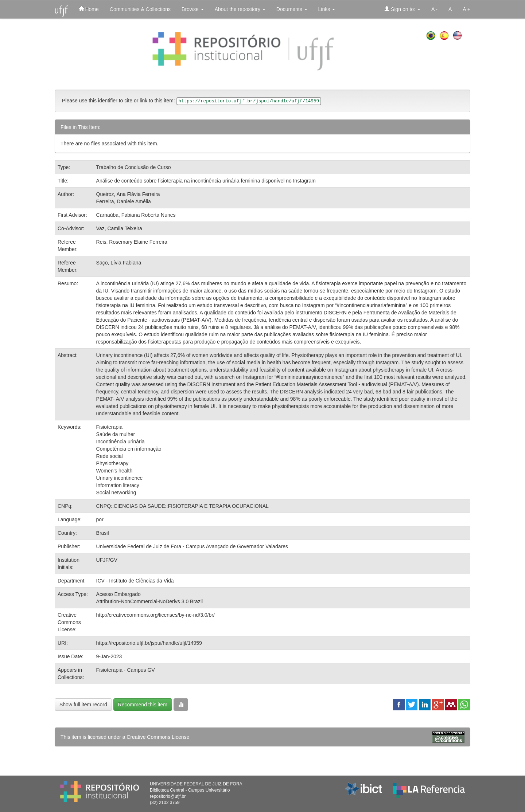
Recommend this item (143, 705)
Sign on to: (402, 9)
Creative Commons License (158, 737)
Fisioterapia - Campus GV (126, 670)
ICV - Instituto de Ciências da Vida (135, 581)
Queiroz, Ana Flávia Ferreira (128, 194)
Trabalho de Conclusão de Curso (134, 167)
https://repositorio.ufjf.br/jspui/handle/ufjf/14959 (149, 643)
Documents (292, 9)
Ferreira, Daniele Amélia (124, 201)
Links (327, 9)
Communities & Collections (140, 9)
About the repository (240, 9)
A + (466, 9)
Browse (193, 9)
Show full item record (83, 705)
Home (89, 9)
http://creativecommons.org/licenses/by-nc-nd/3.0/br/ (155, 615)
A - (434, 9)
